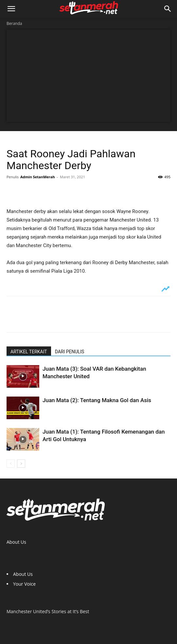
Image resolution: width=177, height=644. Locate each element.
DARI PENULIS (70, 352)
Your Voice (24, 584)
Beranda (14, 23)
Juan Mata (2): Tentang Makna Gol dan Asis (97, 400)
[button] (11, 9)
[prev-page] (11, 464)
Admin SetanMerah (38, 177)
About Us (16, 542)
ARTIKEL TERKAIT (29, 352)
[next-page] (21, 464)
